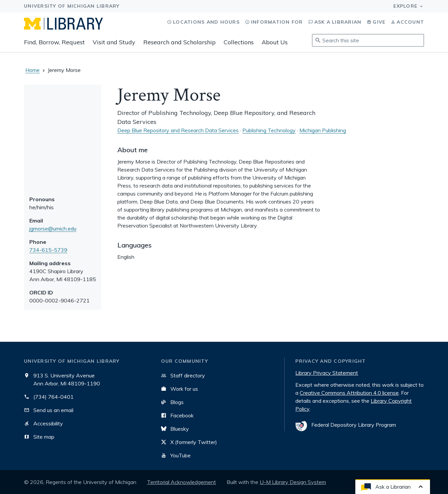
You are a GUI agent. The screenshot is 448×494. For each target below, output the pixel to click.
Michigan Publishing (323, 130)
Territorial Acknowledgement (181, 482)
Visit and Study (114, 42)
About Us (275, 42)
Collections (239, 42)
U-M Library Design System (293, 482)
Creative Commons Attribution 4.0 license (349, 393)
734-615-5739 (48, 250)
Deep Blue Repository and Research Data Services (178, 130)
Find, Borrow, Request (54, 42)
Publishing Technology (269, 130)
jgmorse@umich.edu (53, 229)
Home (32, 70)
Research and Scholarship (179, 42)
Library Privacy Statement (327, 373)
